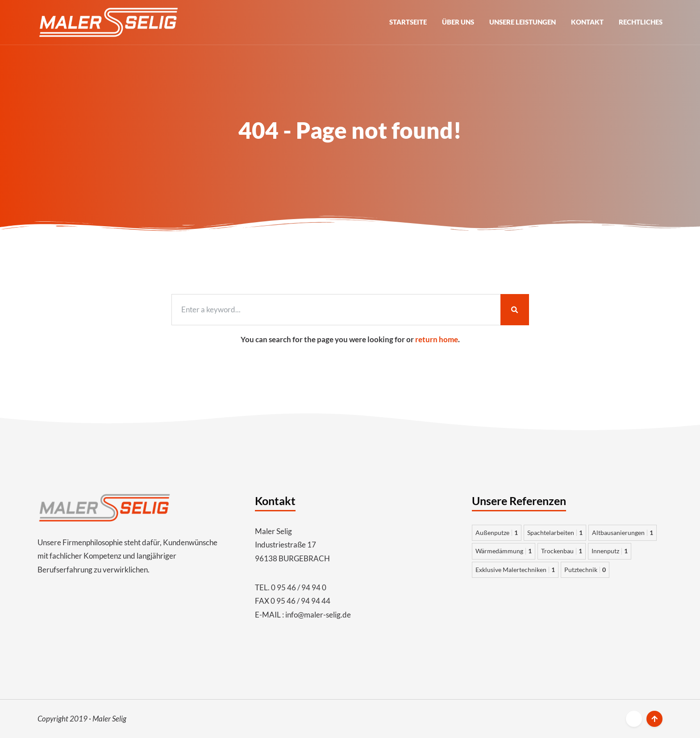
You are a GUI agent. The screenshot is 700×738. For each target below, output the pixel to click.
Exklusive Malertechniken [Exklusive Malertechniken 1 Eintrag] (515, 570)
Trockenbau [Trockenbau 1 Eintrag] (562, 551)
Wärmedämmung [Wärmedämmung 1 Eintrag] (504, 551)
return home (437, 339)
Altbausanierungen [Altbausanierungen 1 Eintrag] (623, 533)
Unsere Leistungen (523, 22)
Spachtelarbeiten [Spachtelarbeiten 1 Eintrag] (555, 533)
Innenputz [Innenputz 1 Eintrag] (610, 551)
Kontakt (587, 22)
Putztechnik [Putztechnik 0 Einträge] (585, 570)
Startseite (408, 22)
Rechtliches (641, 22)
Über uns (458, 22)
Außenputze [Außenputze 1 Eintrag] (497, 533)
